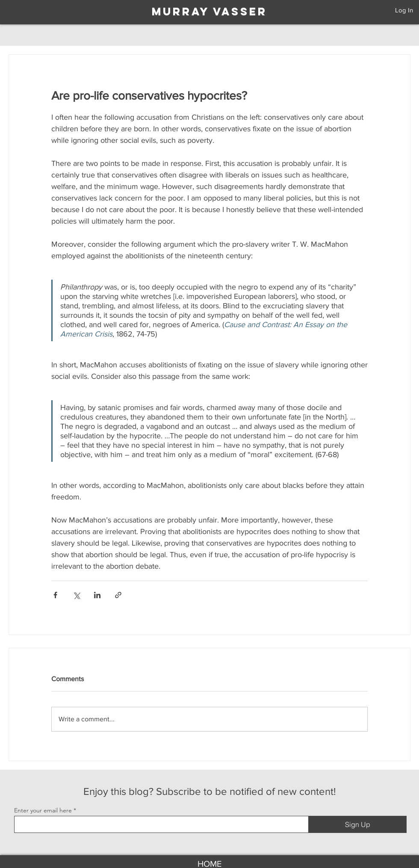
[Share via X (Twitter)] (76, 595)
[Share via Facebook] (55, 595)
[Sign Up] (357, 824)
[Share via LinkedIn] (97, 595)
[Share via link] (118, 595)
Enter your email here (43, 810)
